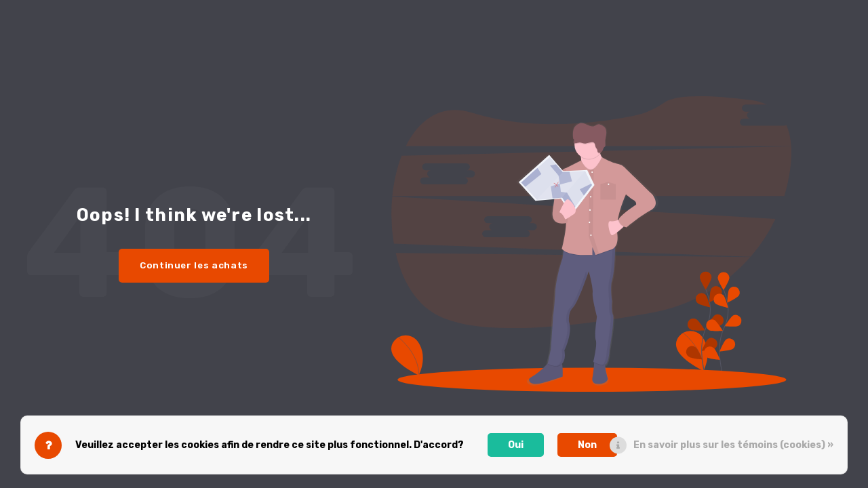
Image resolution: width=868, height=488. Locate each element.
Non (587, 445)
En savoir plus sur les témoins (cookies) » (733, 445)
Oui (516, 445)
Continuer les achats (194, 265)
